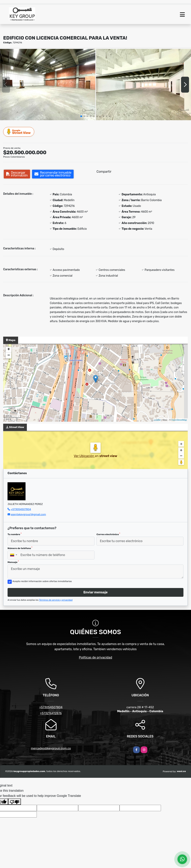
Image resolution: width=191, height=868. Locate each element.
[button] (81, 116)
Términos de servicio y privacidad (56, 600)
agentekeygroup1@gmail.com (28, 514)
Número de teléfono (20, 548)
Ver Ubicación (84, 456)
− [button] (9, 356)
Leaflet (157, 420)
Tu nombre (15, 534)
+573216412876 (51, 713)
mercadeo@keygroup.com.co (51, 748)
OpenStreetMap (179, 420)
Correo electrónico (108, 534)
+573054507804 (21, 509)
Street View (19, 132)
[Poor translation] (15, 802)
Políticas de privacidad (96, 657)
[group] (48, 85)
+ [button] (9, 350)
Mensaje (13, 562)
